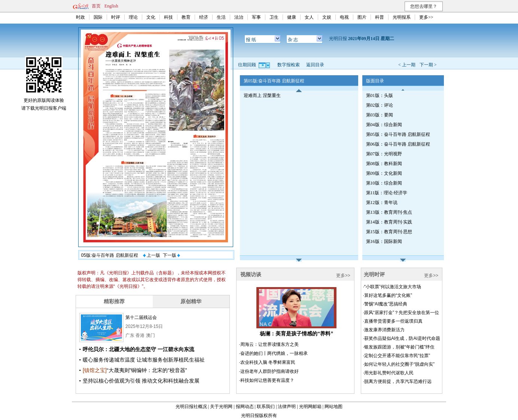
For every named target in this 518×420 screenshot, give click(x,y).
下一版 (171, 255)
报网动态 (245, 407)
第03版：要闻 (380, 115)
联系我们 (266, 407)
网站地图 (333, 407)
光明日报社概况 (191, 407)
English (111, 6)
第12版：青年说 (382, 203)
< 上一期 (407, 65)
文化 (151, 17)
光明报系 (402, 17)
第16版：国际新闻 (384, 241)
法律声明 (287, 407)
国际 (98, 17)
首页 (96, 6)
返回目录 (315, 65)
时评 (116, 17)
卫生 (274, 17)
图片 (362, 17)
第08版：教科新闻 (384, 164)
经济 (204, 17)
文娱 (327, 17)
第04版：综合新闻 (384, 125)
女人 (309, 17)
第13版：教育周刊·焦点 (389, 212)
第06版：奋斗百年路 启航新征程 (398, 144)
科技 (168, 17)
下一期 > (428, 65)
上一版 (152, 255)
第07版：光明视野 (384, 154)
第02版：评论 (380, 105)
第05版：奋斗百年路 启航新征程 (398, 134)
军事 (256, 17)
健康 (292, 17)
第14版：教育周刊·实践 (389, 222)
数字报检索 (289, 65)
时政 (80, 17)
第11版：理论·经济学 (387, 193)
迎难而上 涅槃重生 (262, 95)
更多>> (426, 17)
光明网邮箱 (310, 407)
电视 (344, 17)
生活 (221, 17)
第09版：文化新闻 (384, 173)
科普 (380, 17)
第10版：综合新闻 (384, 183)
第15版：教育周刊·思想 (389, 232)
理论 (133, 17)
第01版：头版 (380, 95)
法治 (239, 17)
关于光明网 (221, 407)
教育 (186, 17)
